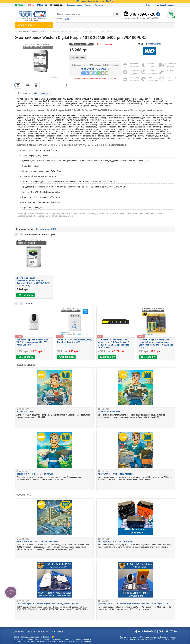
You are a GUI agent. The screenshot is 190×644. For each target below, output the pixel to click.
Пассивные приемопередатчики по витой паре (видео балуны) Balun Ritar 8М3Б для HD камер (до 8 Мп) (156, 344)
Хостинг (17, 641)
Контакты (99, 5)
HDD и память (24, 32)
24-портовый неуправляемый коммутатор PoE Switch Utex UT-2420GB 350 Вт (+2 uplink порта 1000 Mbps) (114, 344)
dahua (67, 18)
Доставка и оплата (74, 5)
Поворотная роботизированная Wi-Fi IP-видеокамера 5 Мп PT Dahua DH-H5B (32, 342)
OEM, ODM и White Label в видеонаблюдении (37, 541)
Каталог (22, 5)
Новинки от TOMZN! (26, 412)
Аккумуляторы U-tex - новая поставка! (116, 474)
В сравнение (111, 65)
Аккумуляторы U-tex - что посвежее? (115, 541)
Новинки (43, 5)
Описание (24, 93)
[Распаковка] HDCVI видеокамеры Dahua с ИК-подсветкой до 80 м (48, 604)
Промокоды (58, 5)
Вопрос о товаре (80, 65)
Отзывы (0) (41, 93)
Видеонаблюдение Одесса (37, 637)
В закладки (96, 65)
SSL (69, 641)
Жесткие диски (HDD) (40, 32)
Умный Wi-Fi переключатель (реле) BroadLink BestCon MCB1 (75, 341)
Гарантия (88, 5)
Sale (32, 5)
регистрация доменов (55, 641)
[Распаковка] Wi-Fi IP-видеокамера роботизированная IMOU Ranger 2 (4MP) (134, 604)
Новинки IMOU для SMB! (109, 412)
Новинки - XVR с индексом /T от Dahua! (35, 474)
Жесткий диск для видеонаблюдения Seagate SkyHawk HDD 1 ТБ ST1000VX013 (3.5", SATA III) (33, 282)
